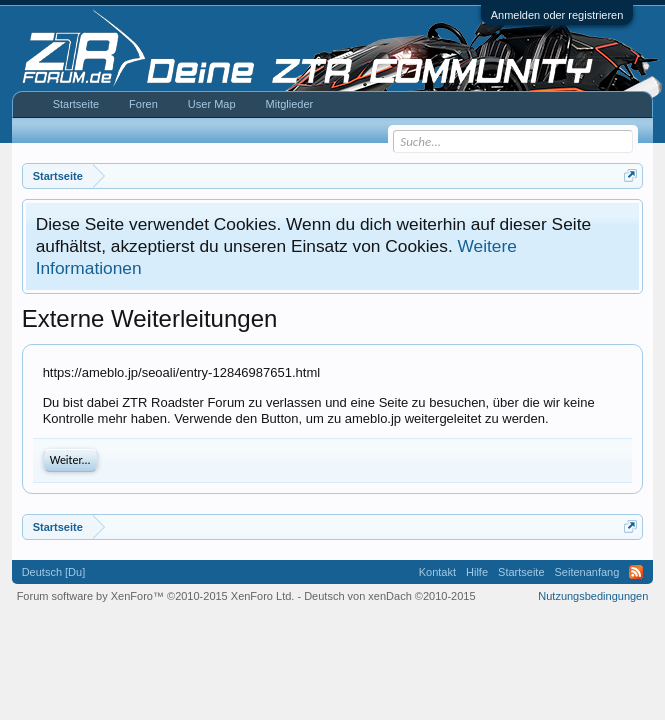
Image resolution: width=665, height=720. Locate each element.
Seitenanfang (587, 572)
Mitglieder (290, 104)
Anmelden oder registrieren (557, 15)
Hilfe (477, 572)
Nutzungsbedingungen (593, 596)
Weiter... (70, 460)
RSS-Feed (636, 572)
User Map (212, 104)
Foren (143, 104)
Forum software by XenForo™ (156, 596)
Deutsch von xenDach (389, 596)
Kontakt (437, 572)
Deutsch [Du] (54, 572)
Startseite (76, 104)
